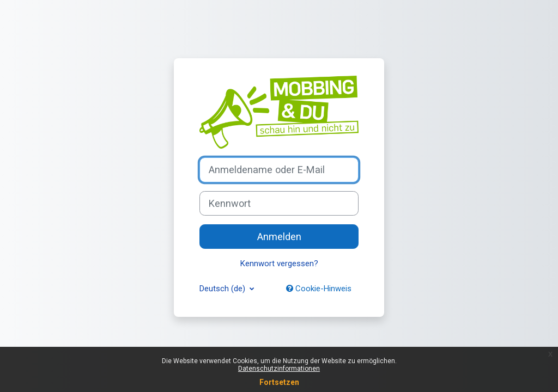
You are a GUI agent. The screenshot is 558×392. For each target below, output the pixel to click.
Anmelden (279, 237)
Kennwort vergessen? (279, 264)
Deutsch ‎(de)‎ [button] (223, 289)
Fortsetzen (279, 382)
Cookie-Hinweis (319, 289)
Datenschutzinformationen (279, 369)
